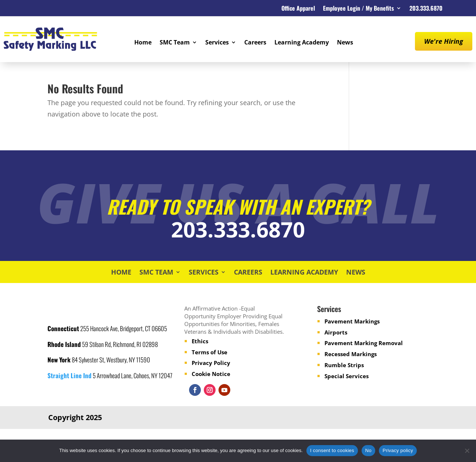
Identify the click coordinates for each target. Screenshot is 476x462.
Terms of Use (209, 352)
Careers (255, 43)
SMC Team (175, 43)
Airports (336, 332)
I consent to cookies (332, 450)
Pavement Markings (352, 321)
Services (217, 43)
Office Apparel (298, 9)
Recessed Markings (351, 354)
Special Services (347, 376)
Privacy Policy (211, 363)
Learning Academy (302, 43)
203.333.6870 (426, 9)
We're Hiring (444, 41)
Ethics (200, 341)
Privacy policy (398, 450)
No (368, 450)
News (345, 43)
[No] (467, 451)
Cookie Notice (211, 374)
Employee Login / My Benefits (358, 9)
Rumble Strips (344, 365)
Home (143, 43)
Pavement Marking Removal (364, 343)
